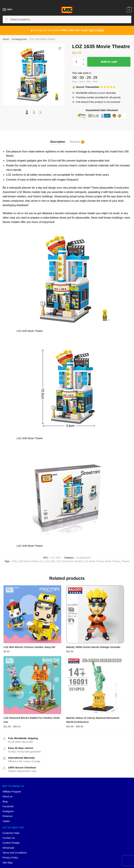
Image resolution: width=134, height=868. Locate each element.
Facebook (8, 777)
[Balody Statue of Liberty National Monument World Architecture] (23, 661)
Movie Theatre (113, 561)
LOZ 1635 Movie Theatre (69, 561)
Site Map (7, 833)
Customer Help (11, 803)
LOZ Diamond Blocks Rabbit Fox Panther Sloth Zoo (108, 630)
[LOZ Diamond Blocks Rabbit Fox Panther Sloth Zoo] (111, 605)
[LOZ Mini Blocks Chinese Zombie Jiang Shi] (23, 605)
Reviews (75, 142)
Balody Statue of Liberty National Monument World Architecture (19, 688)
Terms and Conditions (15, 823)
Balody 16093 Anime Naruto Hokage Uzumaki (64, 630)
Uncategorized (19, 39)
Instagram (8, 781)
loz (42, 561)
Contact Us (9, 808)
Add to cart (109, 62)
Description (58, 142)
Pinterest (7, 786)
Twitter (6, 791)
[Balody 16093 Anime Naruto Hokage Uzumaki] (67, 605)
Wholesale (8, 818)
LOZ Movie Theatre (94, 561)
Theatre (125, 561)
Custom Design (11, 813)
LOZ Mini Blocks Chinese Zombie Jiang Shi (19, 630)
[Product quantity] (76, 62)
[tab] (58, 139)
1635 (14, 561)
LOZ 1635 (50, 561)
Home (6, 39)
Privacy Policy (10, 828)
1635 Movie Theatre (29, 561)
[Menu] (5, 10)
